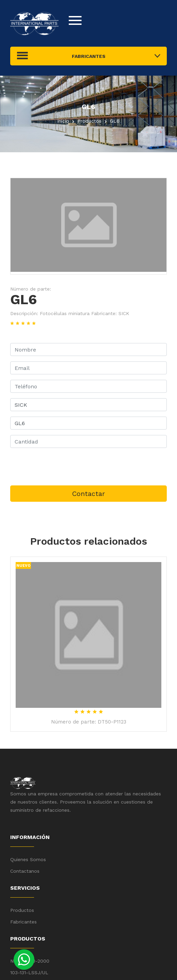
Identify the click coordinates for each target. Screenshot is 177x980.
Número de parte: (31, 289)
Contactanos (25, 871)
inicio (63, 121)
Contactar (88, 494)
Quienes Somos (28, 859)
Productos (22, 910)
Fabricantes (23, 922)
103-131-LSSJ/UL (29, 973)
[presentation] (62, 467)
